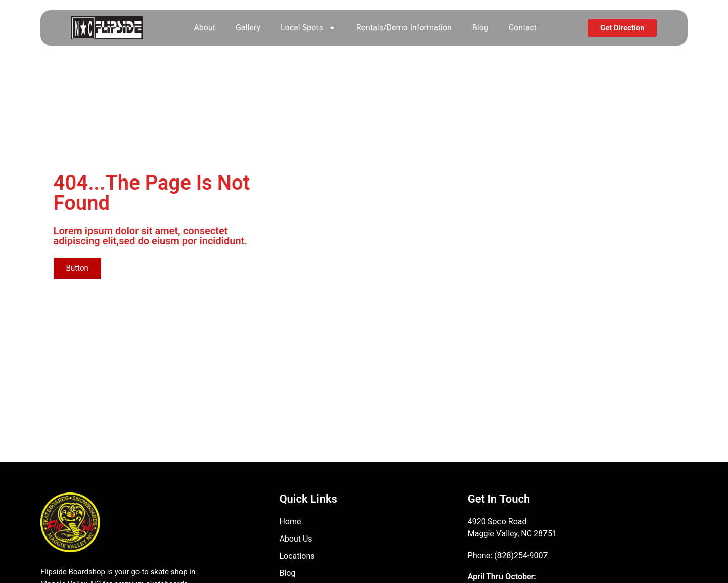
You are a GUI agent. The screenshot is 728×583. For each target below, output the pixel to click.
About (204, 28)
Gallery (248, 28)
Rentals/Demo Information (404, 28)
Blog (480, 28)
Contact (523, 28)
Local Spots (308, 28)
